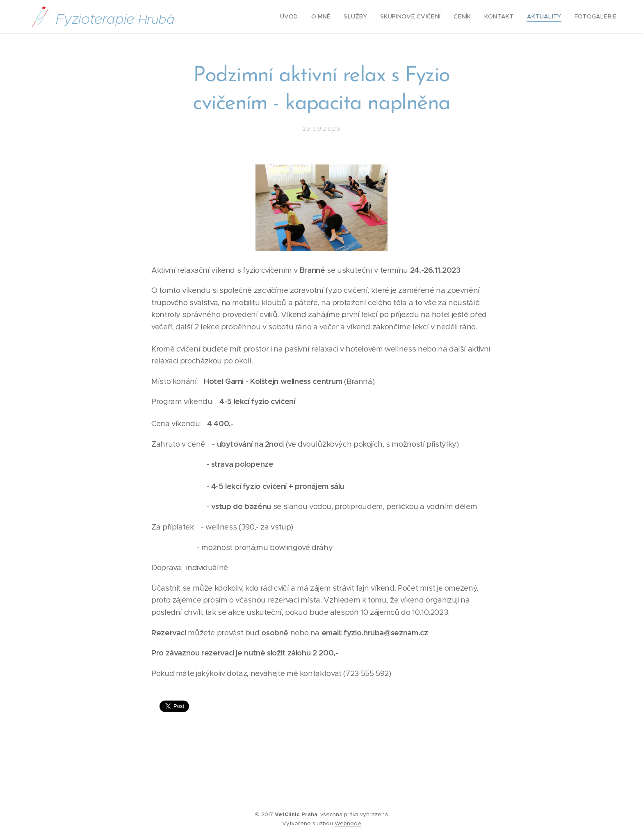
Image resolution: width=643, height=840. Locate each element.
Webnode (348, 823)
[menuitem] (309, 17)
